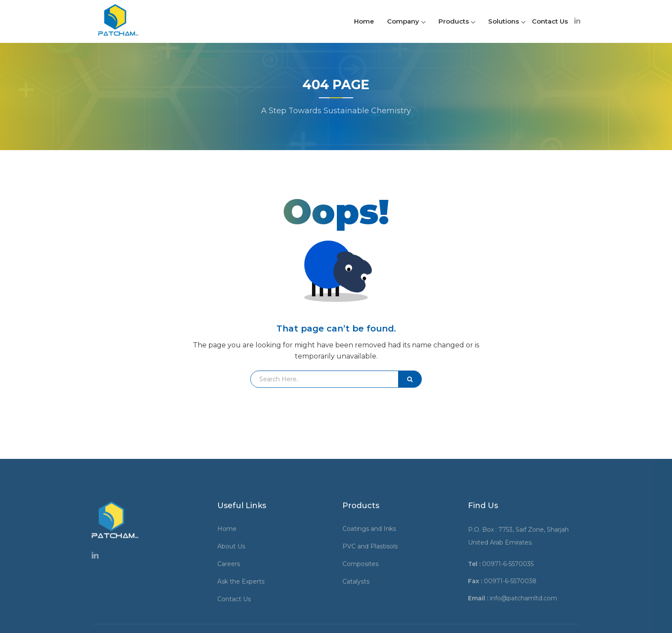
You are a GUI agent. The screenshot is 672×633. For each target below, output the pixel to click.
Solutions (507, 21)
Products (457, 21)
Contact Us (550, 21)
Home (364, 21)
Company (406, 21)
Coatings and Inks (372, 613)
